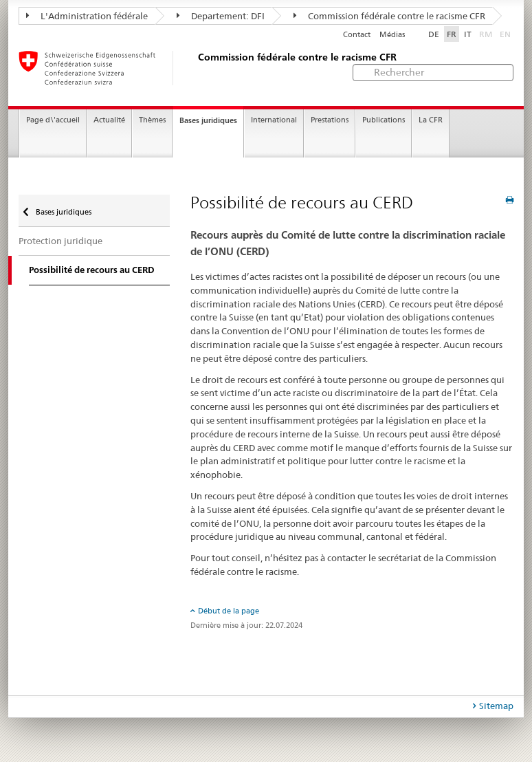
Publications (384, 120)
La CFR (431, 120)
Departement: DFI (221, 16)
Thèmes (152, 120)
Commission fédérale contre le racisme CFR (389, 16)
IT (468, 34)
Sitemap (496, 706)
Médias (392, 35)
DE (434, 34)
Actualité (109, 120)
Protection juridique (60, 241)
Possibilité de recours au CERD (92, 270)
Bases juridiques (208, 120)
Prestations (330, 120)
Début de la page (229, 611)
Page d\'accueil (53, 120)
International (274, 120)
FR (452, 34)
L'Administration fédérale (87, 16)
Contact (357, 35)
